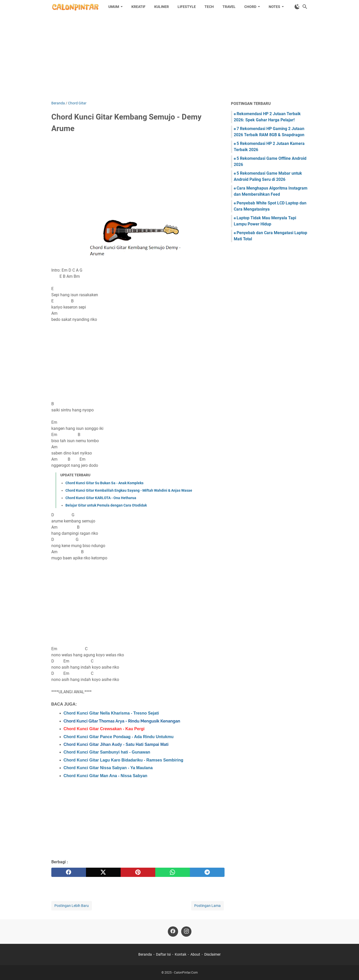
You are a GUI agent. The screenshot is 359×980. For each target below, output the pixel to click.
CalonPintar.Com (186, 973)
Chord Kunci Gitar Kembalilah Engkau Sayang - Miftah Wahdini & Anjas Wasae (129, 490)
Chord (250, 7)
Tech (209, 7)
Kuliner (162, 7)
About (195, 954)
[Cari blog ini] (305, 7)
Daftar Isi (163, 954)
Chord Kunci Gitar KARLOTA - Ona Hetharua (101, 498)
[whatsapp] (173, 872)
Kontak (181, 954)
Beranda (145, 954)
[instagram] (186, 932)
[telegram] (207, 872)
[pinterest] (138, 872)
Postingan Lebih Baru (72, 906)
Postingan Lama (207, 906)
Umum (114, 7)
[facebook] (69, 872)
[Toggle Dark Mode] (297, 7)
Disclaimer (212, 954)
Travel (229, 7)
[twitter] (103, 872)
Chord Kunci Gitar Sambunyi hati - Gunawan (107, 752)
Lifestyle (187, 7)
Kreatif (138, 7)
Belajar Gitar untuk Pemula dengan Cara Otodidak (106, 505)
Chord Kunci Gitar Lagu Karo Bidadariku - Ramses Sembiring (124, 760)
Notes (274, 7)
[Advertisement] (180, 57)
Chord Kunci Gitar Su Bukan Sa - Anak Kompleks (104, 483)
